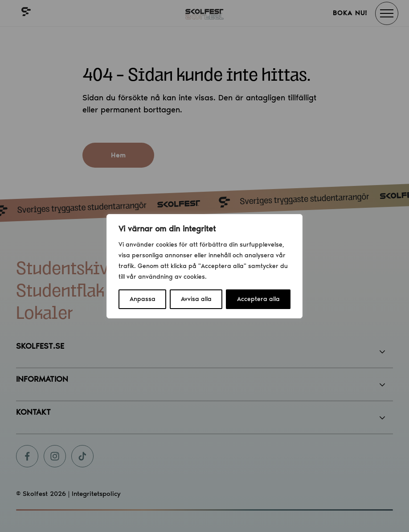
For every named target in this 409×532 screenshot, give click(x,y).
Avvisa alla (196, 299)
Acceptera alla (258, 299)
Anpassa (143, 299)
